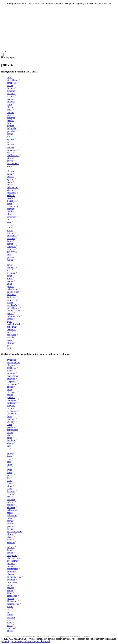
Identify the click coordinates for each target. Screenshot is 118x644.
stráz (9, 270)
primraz (11, 286)
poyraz (10, 161)
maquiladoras (13, 363)
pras (9, 462)
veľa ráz (11, 195)
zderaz (10, 319)
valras (10, 607)
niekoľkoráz (13, 80)
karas (10, 456)
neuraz (10, 260)
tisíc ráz (11, 233)
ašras (9, 489)
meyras (10, 588)
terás (9, 467)
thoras (10, 433)
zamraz (10, 209)
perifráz (11, 121)
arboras (11, 408)
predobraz (12, 131)
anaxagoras (12, 376)
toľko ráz (11, 249)
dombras (11, 580)
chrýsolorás (12, 430)
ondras (10, 631)
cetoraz (10, 112)
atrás (9, 609)
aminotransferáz (15, 311)
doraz (10, 77)
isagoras (11, 406)
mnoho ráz (12, 305)
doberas (11, 502)
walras (10, 590)
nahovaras (12, 510)
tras (9, 478)
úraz (9, 255)
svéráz (10, 198)
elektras (11, 534)
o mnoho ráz (13, 206)
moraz (10, 85)
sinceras (11, 628)
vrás (9, 446)
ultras (10, 486)
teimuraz (11, 273)
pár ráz (10, 313)
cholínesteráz (13, 155)
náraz (10, 340)
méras (10, 521)
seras (9, 481)
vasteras (11, 542)
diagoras (11, 365)
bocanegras (12, 561)
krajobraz (11, 297)
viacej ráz (12, 193)
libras (10, 593)
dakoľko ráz (13, 289)
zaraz (10, 204)
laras (9, 497)
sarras (10, 625)
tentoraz (11, 96)
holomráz (11, 129)
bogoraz (11, 88)
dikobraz (11, 212)
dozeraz (11, 177)
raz (9, 142)
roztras (10, 620)
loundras (11, 491)
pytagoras (12, 360)
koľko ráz (12, 294)
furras (10, 623)
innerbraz (11, 217)
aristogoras (12, 422)
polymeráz (12, 150)
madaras (11, 499)
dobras (10, 518)
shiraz (10, 278)
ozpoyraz (11, 247)
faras (9, 550)
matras (10, 513)
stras (9, 459)
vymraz (11, 139)
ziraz (9, 265)
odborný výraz (14, 316)
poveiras (11, 564)
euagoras (11, 419)
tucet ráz (11, 238)
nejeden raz (12, 187)
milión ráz (12, 300)
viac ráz (11, 190)
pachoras (11, 397)
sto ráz (10, 230)
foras (9, 371)
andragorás (12, 400)
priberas (11, 572)
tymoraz (11, 91)
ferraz (10, 153)
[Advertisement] (59, 28)
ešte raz (11, 171)
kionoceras (12, 601)
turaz (9, 276)
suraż (10, 228)
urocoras (11, 373)
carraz (10, 244)
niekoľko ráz (13, 308)
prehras (11, 585)
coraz (10, 104)
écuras (10, 483)
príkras (10, 454)
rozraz (10, 303)
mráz (9, 348)
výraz (10, 321)
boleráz (11, 145)
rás (8, 435)
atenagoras (12, 392)
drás (9, 612)
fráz (9, 137)
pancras (11, 526)
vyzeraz (11, 179)
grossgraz (12, 236)
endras (10, 553)
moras (10, 395)
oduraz (10, 185)
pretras (10, 475)
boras (10, 416)
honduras (11, 441)
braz (9, 123)
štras (9, 449)
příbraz (10, 158)
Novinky (6, 641)
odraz (10, 220)
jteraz (10, 346)
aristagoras (12, 384)
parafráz (11, 118)
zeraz (10, 166)
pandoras (11, 427)
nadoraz (11, 99)
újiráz (10, 284)
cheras (10, 537)
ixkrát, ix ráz (13, 292)
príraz (10, 115)
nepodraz (11, 327)
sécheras (11, 507)
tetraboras (12, 368)
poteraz (11, 257)
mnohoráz (12, 83)
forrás (10, 540)
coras (10, 424)
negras (10, 505)
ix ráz (10, 241)
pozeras (11, 598)
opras (10, 464)
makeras (11, 524)
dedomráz (12, 330)
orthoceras (12, 582)
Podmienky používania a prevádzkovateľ (31, 641)
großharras (12, 596)
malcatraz (12, 335)
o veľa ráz (12, 201)
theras (10, 529)
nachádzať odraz (15, 324)
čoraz (10, 110)
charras (10, 574)
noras (10, 389)
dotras (10, 566)
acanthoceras (13, 604)
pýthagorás (12, 411)
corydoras (12, 381)
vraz (9, 222)
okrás (10, 438)
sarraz (10, 225)
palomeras (12, 516)
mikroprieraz (13, 163)
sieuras (10, 494)
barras (10, 615)
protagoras (12, 403)
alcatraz (11, 343)
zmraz (10, 134)
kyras (10, 470)
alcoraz (10, 107)
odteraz (11, 126)
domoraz (11, 102)
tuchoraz (11, 94)
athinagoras (12, 414)
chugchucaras (13, 558)
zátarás (10, 443)
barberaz (11, 268)
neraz (10, 182)
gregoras (11, 379)
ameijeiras (12, 555)
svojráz (10, 338)
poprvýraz (12, 252)
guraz (10, 174)
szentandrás (13, 569)
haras (10, 472)
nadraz (10, 281)
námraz (11, 147)
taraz (9, 332)
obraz (10, 214)
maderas (11, 617)
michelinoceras (14, 577)
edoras (10, 387)
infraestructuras (14, 532)
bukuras (11, 547)
